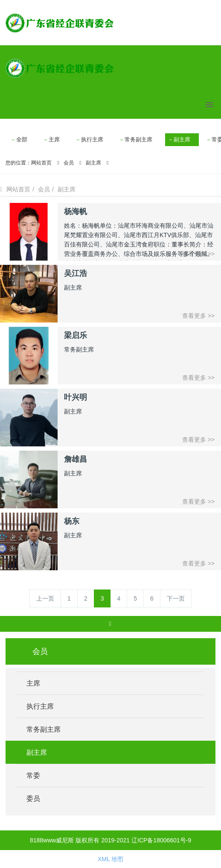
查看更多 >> (198, 316)
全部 (22, 139)
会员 (69, 163)
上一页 (45, 598)
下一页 (176, 598)
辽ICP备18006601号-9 (161, 840)
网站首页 (41, 163)
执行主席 (92, 139)
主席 (54, 139)
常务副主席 (138, 139)
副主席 (182, 139)
